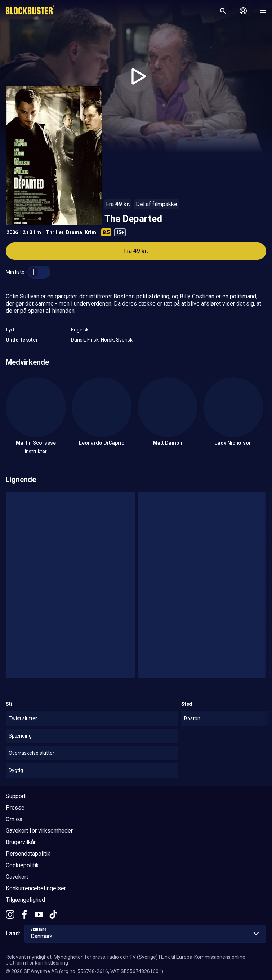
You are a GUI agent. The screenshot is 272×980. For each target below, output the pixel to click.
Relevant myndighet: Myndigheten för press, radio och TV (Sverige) (82, 957)
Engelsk (80, 330)
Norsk (107, 340)
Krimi (91, 232)
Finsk (93, 340)
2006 (12, 232)
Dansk (78, 340)
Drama (74, 232)
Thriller (55, 232)
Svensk (124, 340)
